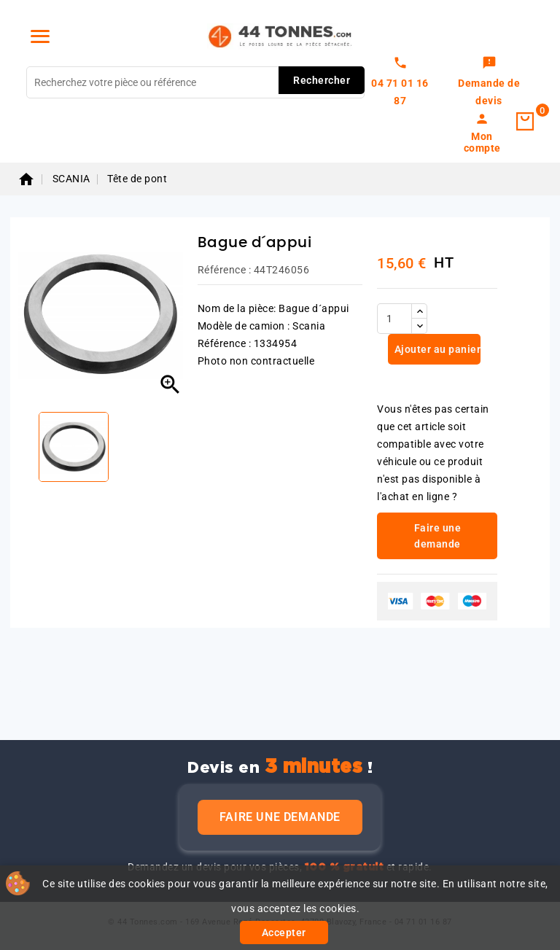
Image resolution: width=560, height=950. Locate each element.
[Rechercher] (195, 82)
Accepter (284, 933)
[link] (489, 82)
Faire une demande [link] (438, 536)
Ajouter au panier (436, 349)
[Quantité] (394, 319)
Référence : (225, 270)
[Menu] (40, 36)
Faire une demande (280, 817)
